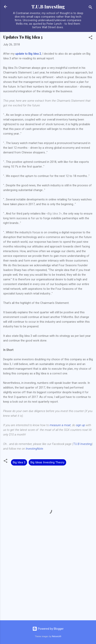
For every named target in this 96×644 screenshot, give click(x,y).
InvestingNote (34, 449)
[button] (91, 38)
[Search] (91, 8)
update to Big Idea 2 (28, 54)
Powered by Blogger (48, 629)
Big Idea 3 (19, 462)
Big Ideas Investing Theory (47, 462)
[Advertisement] (48, 587)
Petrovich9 (57, 636)
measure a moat (60, 425)
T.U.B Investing (48, 7)
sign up (80, 425)
